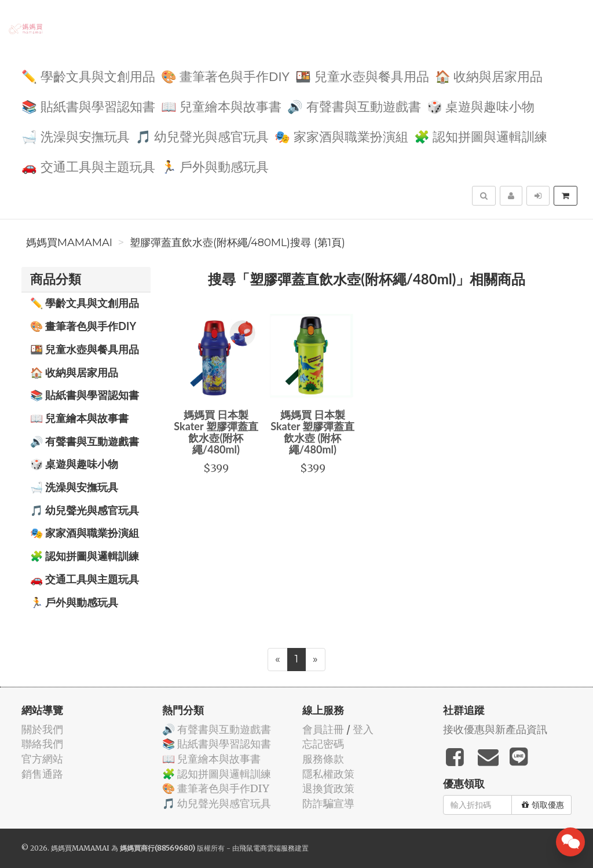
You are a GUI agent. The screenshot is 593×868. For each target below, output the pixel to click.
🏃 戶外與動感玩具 (215, 166)
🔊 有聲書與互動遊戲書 (354, 106)
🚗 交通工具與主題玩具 (88, 166)
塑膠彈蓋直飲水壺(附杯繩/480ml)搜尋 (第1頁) (237, 243)
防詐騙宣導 (328, 803)
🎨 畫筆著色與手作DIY (225, 76)
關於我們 (42, 729)
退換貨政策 (328, 788)
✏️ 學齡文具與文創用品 (88, 76)
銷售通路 (42, 774)
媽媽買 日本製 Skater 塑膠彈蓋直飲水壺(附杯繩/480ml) (216, 432)
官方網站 (42, 759)
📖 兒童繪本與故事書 (222, 106)
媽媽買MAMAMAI (69, 243)
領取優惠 (543, 805)
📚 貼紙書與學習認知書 (88, 106)
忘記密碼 (323, 744)
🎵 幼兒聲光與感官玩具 (202, 136)
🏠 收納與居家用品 (489, 76)
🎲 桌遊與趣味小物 (481, 106)
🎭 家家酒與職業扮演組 (341, 136)
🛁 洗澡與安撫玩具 (76, 136)
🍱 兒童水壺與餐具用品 (362, 76)
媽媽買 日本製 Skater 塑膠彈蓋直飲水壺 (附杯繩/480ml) (312, 432)
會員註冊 (323, 729)
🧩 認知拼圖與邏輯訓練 (481, 136)
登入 (363, 729)
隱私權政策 (328, 774)
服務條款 (323, 759)
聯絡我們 (42, 744)
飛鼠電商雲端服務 (267, 848)
